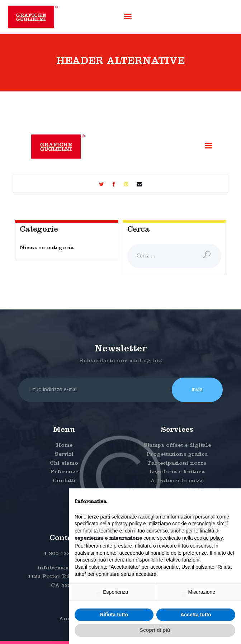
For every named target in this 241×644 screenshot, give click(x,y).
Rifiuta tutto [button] (114, 615)
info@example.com (64, 569)
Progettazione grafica (177, 455)
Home (64, 446)
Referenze (64, 473)
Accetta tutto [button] (196, 615)
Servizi (64, 455)
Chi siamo (64, 464)
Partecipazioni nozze (177, 464)
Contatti (64, 482)
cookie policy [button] (209, 538)
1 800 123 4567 (64, 554)
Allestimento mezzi (177, 482)
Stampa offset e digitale (177, 446)
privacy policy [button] (127, 524)
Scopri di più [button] (155, 630)
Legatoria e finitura (177, 473)
